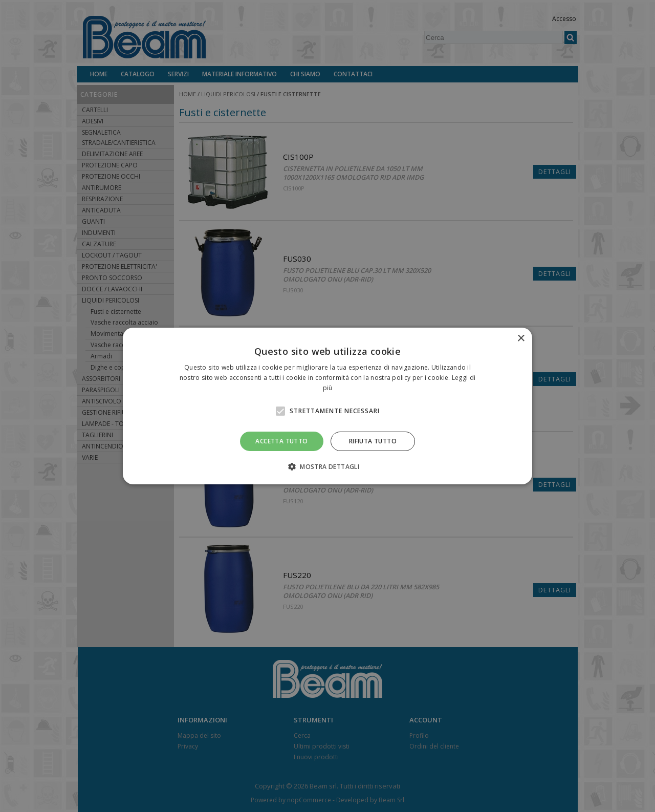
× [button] (521, 339)
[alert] (327, 406)
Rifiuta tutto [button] (373, 441)
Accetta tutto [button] (281, 441)
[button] (327, 466)
